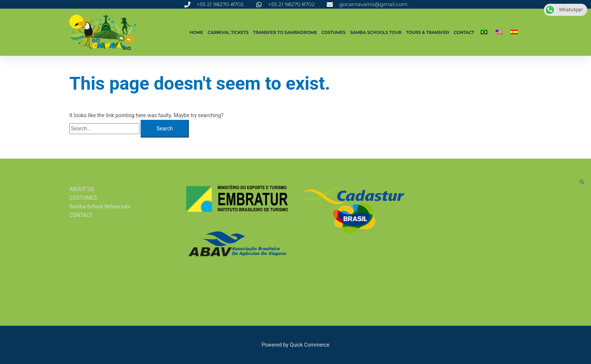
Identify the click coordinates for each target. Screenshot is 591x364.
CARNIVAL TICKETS (228, 32)
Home (196, 32)
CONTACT (464, 32)
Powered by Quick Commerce (295, 345)
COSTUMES (334, 32)
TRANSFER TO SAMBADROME (285, 32)
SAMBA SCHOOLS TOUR (376, 32)
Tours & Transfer (427, 32)
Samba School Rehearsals (100, 206)
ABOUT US (82, 189)
